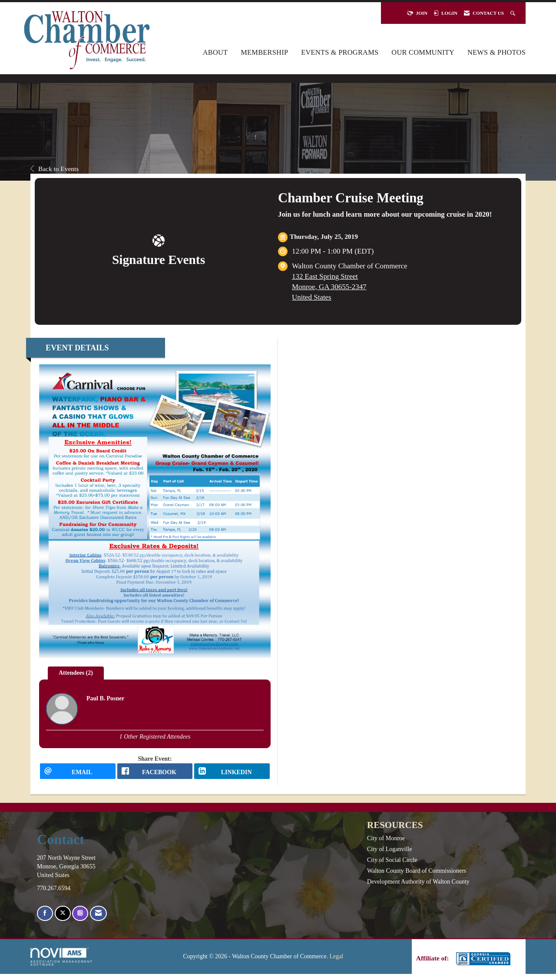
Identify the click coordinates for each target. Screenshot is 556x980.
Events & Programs (340, 52)
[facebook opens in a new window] (155, 774)
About (215, 52)
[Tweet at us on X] (63, 919)
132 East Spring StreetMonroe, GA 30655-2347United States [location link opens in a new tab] (329, 287)
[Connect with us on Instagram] (80, 919)
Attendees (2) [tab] (76, 673)
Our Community (423, 52)
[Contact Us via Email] (98, 919)
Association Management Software (62, 963)
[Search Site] (514, 13)
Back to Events (55, 169)
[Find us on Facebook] (45, 919)
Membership (264, 52)
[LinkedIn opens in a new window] (232, 774)
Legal (337, 962)
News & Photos (496, 52)
